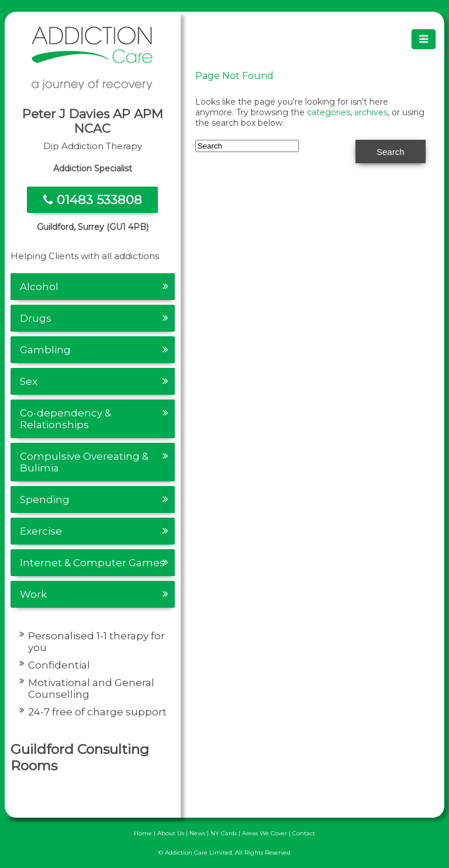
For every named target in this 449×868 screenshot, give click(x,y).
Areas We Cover (265, 833)
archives (371, 112)
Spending (45, 500)
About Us (171, 833)
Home (143, 833)
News (197, 833)
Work (33, 594)
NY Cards (224, 833)
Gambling (45, 350)
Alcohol (39, 287)
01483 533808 (93, 200)
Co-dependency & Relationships (65, 419)
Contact (304, 833)
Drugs (36, 318)
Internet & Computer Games (92, 563)
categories (329, 112)
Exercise (41, 531)
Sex (29, 381)
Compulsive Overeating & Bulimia (84, 462)
